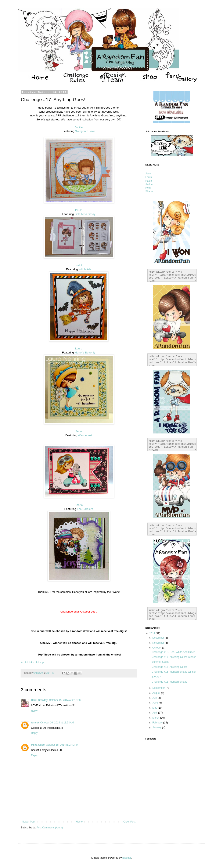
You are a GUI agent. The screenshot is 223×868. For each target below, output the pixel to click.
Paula (79, 210)
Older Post (130, 822)
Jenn (79, 431)
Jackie (79, 127)
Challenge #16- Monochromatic (169, 682)
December (159, 638)
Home (79, 822)
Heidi (79, 265)
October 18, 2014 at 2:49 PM (62, 745)
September (159, 688)
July (155, 698)
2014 (152, 633)
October (157, 648)
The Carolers (85, 509)
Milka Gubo (38, 745)
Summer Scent (160, 662)
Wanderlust (85, 435)
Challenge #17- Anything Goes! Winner (174, 657)
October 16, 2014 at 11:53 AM (57, 723)
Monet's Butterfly (85, 353)
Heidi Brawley (39, 700)
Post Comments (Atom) (50, 828)
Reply (34, 711)
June (155, 703)
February (158, 723)
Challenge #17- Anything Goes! (169, 667)
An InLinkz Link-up (33, 662)
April (155, 713)
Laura (79, 348)
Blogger (127, 858)
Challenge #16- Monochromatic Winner (174, 672)
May (155, 708)
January (157, 727)
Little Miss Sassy (85, 214)
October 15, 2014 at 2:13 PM (65, 700)
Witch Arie (85, 269)
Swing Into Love (85, 131)
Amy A (35, 723)
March (156, 718)
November (159, 643)
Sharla (79, 505)
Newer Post (29, 822)
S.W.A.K (156, 677)
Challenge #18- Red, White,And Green (173, 652)
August (157, 693)
